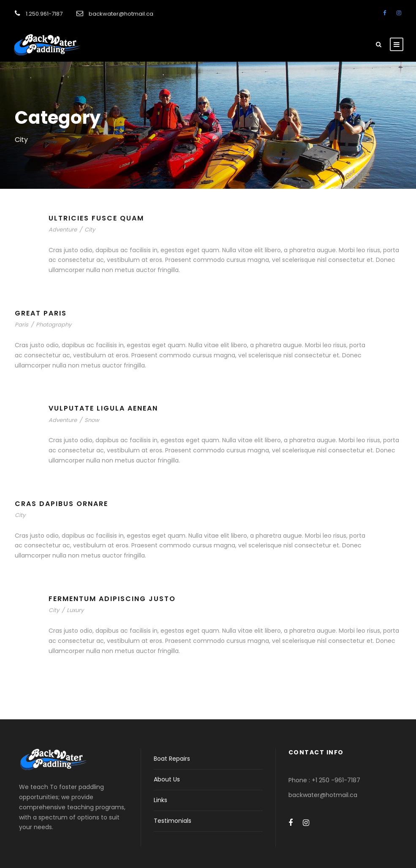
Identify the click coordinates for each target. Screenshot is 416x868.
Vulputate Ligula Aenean (103, 408)
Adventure (63, 230)
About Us (167, 779)
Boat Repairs (172, 759)
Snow (92, 420)
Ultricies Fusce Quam (96, 218)
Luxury (75, 610)
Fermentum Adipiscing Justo (112, 599)
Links (160, 800)
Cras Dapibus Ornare (61, 504)
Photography (54, 325)
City (90, 230)
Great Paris (41, 313)
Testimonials (173, 821)
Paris (22, 325)
